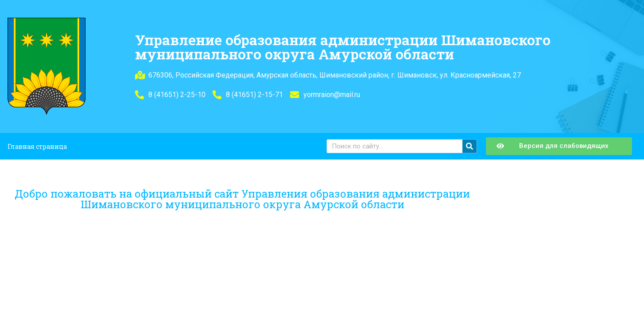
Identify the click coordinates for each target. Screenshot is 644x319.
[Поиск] (469, 146)
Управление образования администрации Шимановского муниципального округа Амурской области (343, 47)
